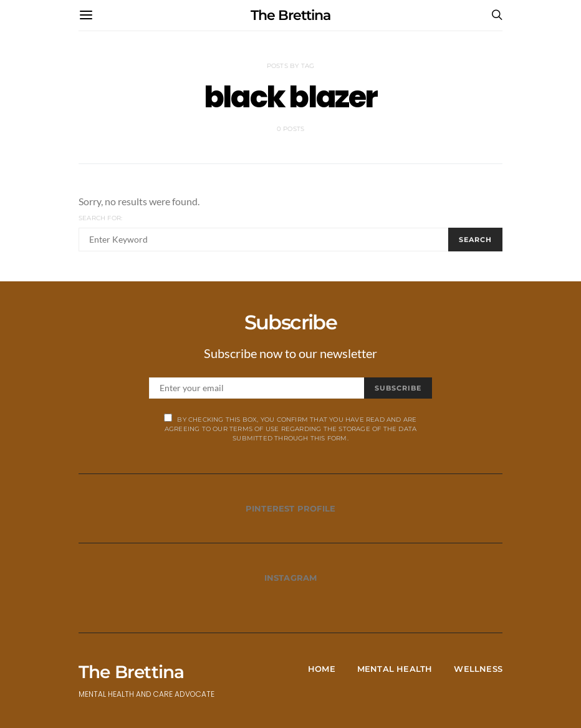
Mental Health (395, 669)
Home (322, 669)
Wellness (478, 669)
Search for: (100, 218)
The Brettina (290, 15)
